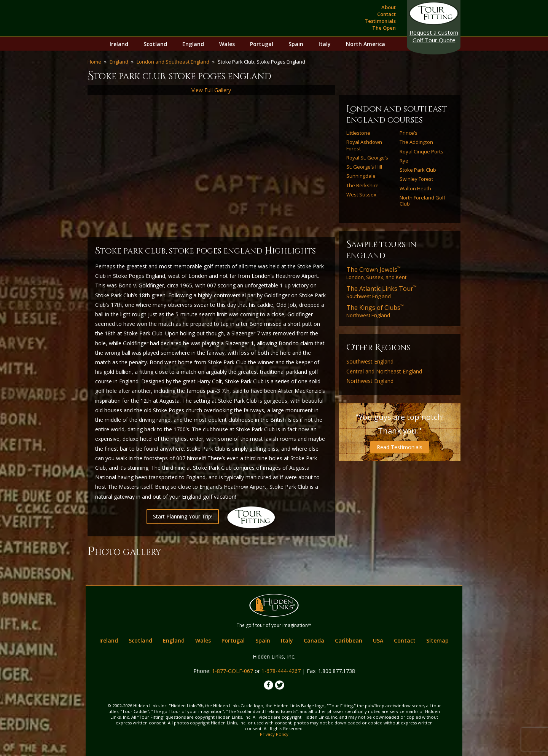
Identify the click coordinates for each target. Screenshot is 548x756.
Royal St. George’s (367, 158)
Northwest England (375, 311)
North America (366, 44)
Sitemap (437, 640)
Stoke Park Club (418, 170)
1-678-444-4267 (281, 671)
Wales (227, 44)
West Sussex (361, 195)
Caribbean (349, 640)
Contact (386, 14)
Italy (325, 44)
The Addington (416, 142)
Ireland (119, 44)
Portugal (262, 44)
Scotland (155, 44)
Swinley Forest (416, 179)
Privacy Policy (274, 734)
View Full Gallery (211, 90)
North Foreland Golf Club (422, 201)
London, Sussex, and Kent (376, 273)
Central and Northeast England (384, 372)
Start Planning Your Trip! (183, 516)
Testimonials (380, 21)
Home (94, 62)
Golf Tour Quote (434, 36)
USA (378, 640)
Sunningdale (361, 176)
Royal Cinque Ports (421, 152)
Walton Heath (415, 188)
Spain (296, 44)
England (193, 44)
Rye (404, 161)
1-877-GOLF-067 (233, 671)
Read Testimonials (400, 447)
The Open (384, 28)
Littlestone (358, 133)
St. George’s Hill (364, 167)
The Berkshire (362, 185)
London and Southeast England (173, 62)
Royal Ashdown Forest (364, 145)
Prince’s (409, 133)
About (389, 7)
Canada (314, 640)
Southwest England (382, 292)
